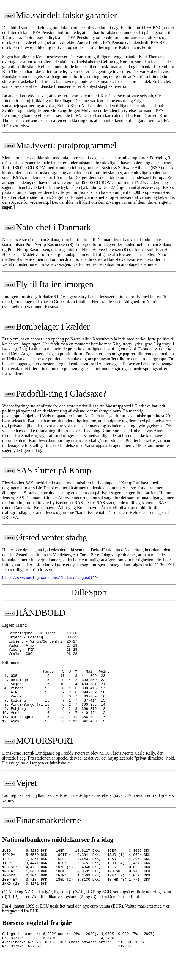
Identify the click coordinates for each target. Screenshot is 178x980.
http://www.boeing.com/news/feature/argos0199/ (50, 578)
